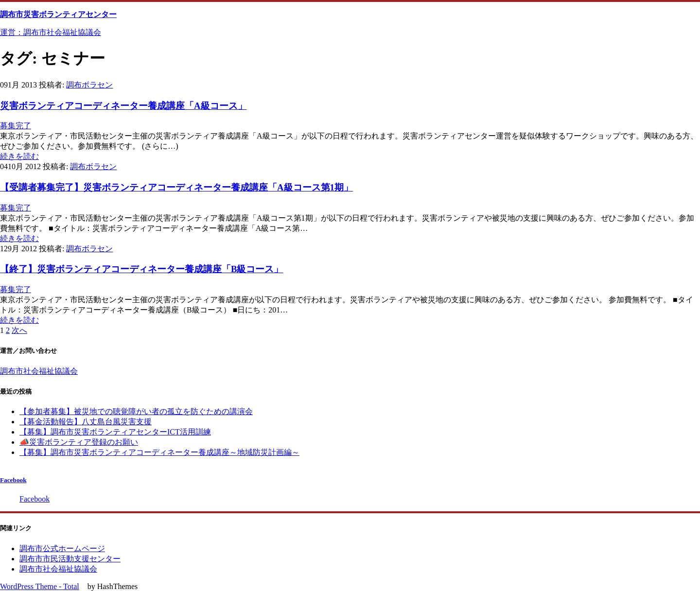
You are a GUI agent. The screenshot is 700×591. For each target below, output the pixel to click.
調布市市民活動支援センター (70, 559)
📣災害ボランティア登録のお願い (79, 442)
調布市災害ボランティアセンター (58, 14)
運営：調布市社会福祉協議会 (51, 32)
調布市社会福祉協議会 (39, 371)
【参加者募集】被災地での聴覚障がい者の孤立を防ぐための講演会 (136, 411)
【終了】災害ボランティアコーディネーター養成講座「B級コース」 (141, 269)
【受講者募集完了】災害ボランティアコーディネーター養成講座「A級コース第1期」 (176, 187)
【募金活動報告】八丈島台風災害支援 (86, 422)
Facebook (13, 480)
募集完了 (16, 126)
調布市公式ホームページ (62, 548)
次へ (19, 330)
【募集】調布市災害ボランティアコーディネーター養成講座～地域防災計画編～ (159, 452)
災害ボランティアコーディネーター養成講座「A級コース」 (123, 106)
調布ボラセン (89, 85)
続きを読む (19, 156)
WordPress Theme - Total (40, 586)
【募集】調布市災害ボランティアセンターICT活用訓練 (115, 432)
